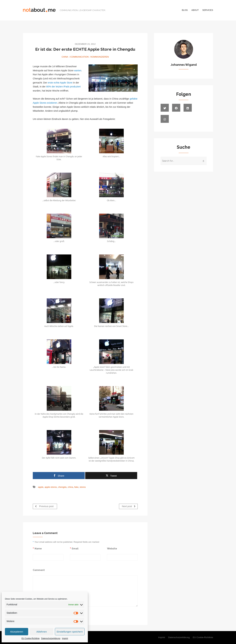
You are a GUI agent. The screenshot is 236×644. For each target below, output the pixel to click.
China (65, 57)
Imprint (65, 638)
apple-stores (51, 487)
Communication (79, 57)
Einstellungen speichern (70, 632)
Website (112, 548)
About (195, 10)
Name (38, 548)
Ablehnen (42, 632)
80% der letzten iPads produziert (63, 87)
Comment (39, 570)
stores (83, 487)
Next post (129, 506)
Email (75, 548)
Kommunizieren (100, 57)
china (70, 487)
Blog (185, 10)
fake (76, 487)
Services (208, 10)
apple (41, 487)
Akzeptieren (17, 632)
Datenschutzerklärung (51, 638)
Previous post (44, 506)
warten (78, 70)
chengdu (62, 487)
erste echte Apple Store (60, 83)
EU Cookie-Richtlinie (30, 638)
